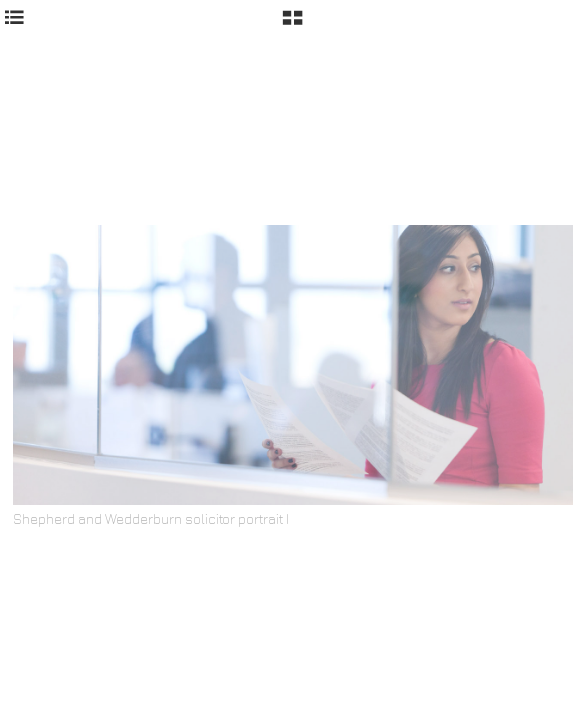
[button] (292, 25)
